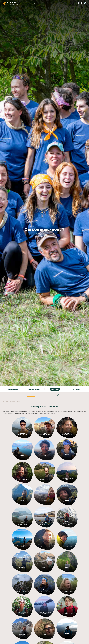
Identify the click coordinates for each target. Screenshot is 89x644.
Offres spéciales (49, 3)
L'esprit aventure (13, 389)
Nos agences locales (44, 395)
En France (31, 395)
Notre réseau (76, 389)
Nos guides (58, 395)
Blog (63, 3)
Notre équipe (55, 389)
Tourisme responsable (34, 389)
